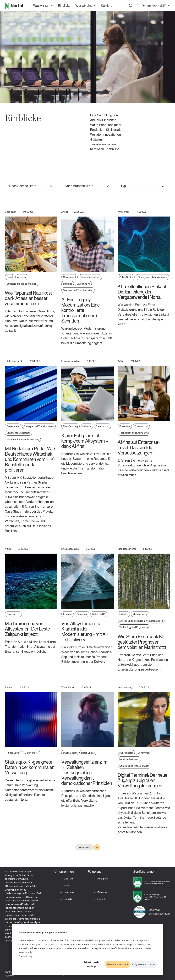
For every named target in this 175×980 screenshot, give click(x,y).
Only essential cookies (144, 964)
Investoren (69, 892)
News (67, 886)
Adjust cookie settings (91, 964)
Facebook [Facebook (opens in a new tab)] (102, 892)
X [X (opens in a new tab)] (98, 886)
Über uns (68, 879)
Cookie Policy (25, 956)
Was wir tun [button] (41, 6)
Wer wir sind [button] (84, 6)
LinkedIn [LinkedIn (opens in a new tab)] (102, 899)
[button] (131, 6)
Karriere (107, 6)
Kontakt (68, 899)
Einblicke (64, 6)
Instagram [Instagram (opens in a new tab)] (102, 879)
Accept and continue (118, 964)
